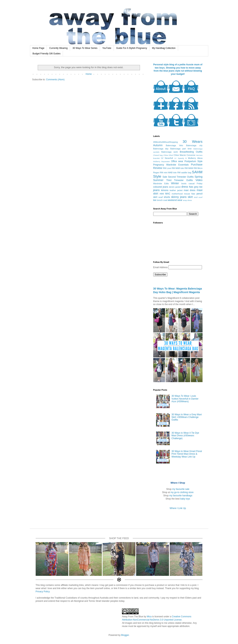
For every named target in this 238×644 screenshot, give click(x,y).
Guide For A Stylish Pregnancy (132, 48)
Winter (175, 183)
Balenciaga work (170, 152)
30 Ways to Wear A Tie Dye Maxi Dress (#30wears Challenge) (185, 436)
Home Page (38, 48)
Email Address (161, 267)
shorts (167, 197)
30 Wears (193, 142)
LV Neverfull (167, 158)
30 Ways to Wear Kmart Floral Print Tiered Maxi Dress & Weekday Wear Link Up (187, 454)
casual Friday (196, 183)
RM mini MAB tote (168, 173)
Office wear (177, 161)
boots (184, 183)
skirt (190, 197)
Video (199, 180)
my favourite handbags (181, 496)
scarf (161, 197)
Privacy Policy (43, 592)
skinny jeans (179, 197)
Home (89, 74)
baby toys (185, 499)
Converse (191, 155)
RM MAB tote (178, 168)
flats (191, 187)
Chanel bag (158, 155)
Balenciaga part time (181, 149)
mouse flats (190, 194)
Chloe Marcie (180, 155)
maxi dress (190, 190)
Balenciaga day (161, 149)
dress (185, 187)
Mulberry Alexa (195, 158)
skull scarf (198, 197)
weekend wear (175, 200)
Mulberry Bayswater (162, 161)
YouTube (107, 48)
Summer (158, 180)
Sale (165, 177)
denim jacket (175, 187)
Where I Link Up (178, 508)
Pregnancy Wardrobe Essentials (171, 165)
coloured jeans (161, 187)
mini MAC (165, 194)
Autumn (158, 145)
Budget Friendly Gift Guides (47, 54)
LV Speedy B (180, 158)
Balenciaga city (194, 145)
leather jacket (176, 190)
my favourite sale (181, 489)
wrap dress (187, 200)
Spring (199, 177)
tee (155, 200)
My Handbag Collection (164, 48)
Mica (149, 617)
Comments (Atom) (55, 80)
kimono (165, 190)
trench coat (162, 200)
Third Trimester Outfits (180, 180)
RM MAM (189, 168)
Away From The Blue (133, 617)
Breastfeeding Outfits (191, 152)
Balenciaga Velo (174, 145)
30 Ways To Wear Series (85, 48)
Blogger (125, 635)
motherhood (177, 194)
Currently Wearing (58, 48)
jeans (156, 190)
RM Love (167, 168)
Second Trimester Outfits (181, 177)
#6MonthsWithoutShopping (166, 142)
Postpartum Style (194, 161)
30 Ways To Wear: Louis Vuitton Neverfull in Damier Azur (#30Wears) (185, 399)
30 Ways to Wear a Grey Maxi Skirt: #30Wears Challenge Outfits (187, 417)
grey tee (198, 187)
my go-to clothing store (182, 492)
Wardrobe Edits (161, 183)
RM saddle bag (184, 173)
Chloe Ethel (168, 155)
